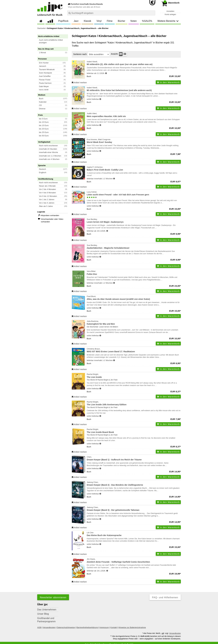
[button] (54, 41)
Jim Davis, (134, 561)
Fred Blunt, (134, 298)
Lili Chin (134, 534)
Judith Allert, (134, 115)
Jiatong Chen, (134, 484)
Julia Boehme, (134, 323)
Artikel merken (79, 83)
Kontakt (114, 627)
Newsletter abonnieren (53, 597)
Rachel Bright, (134, 376)
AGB (39, 627)
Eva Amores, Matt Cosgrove (134, 141)
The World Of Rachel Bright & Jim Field (102, 380)
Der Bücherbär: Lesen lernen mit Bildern (102, 327)
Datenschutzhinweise (66, 627)
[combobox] (111, 13)
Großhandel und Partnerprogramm (46, 620)
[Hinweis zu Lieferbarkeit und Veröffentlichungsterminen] (106, 73)
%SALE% (147, 21)
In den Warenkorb (168, 82)
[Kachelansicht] (125, 54)
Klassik (88, 21)
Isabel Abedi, (134, 63)
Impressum (104, 627)
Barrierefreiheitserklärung (87, 627)
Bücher (122, 21)
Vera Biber (134, 273)
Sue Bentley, (134, 221)
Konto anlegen (170, 14)
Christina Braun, (134, 350)
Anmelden (170, 11)
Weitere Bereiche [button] (168, 21)
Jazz (76, 21)
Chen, (134, 459)
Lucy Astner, (134, 194)
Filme (110, 21)
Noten (134, 21)
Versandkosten (49, 627)
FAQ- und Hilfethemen (165, 597)
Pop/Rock (63, 21)
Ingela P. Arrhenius (134, 169)
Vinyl (99, 21)
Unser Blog (43, 614)
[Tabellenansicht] (121, 54)
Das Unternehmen (47, 610)
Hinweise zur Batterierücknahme (132, 627)
